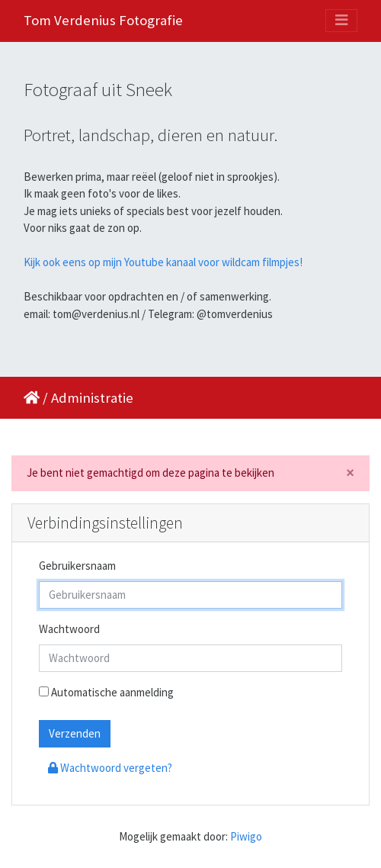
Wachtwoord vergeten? (110, 768)
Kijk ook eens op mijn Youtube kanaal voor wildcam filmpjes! (163, 262)
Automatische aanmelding (106, 692)
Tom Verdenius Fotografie (103, 20)
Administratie (92, 398)
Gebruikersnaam (77, 566)
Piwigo (246, 836)
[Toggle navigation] (341, 21)
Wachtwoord (69, 629)
